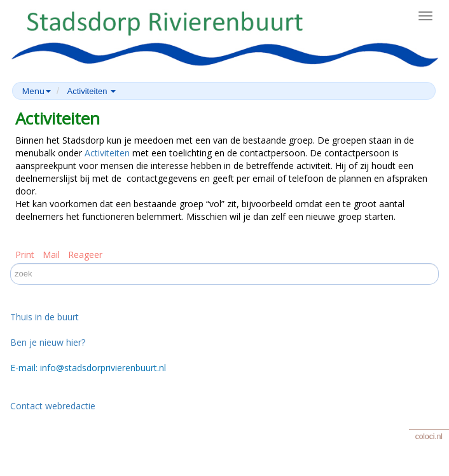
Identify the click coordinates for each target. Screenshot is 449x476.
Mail (51, 255)
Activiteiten (107, 153)
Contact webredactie (53, 406)
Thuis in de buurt (45, 317)
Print (25, 255)
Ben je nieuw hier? (48, 342)
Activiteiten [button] (92, 91)
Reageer (85, 255)
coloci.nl (429, 437)
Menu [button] (37, 91)
